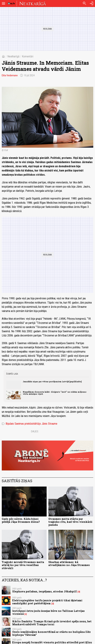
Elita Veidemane (10, 75)
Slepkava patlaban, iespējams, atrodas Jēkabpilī (45, 591)
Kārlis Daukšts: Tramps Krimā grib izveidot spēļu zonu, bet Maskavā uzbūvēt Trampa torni (52, 623)
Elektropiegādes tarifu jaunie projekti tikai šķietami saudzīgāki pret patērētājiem (47, 602)
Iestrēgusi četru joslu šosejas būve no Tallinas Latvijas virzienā (48, 612)
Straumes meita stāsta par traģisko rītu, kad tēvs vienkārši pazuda (70, 522)
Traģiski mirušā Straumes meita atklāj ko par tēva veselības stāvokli (23, 565)
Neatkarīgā (13, 56)
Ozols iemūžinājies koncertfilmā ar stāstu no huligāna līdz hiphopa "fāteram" (51, 633)
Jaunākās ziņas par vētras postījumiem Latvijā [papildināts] (52, 382)
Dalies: (35, 431)
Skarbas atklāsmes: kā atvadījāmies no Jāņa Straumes (69, 564)
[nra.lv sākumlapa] (11, 3)
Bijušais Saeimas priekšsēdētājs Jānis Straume (30, 424)
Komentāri (28, 56)
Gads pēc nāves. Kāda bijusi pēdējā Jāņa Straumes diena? (21, 520)
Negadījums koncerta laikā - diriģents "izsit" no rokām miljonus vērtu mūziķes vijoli (55, 393)
